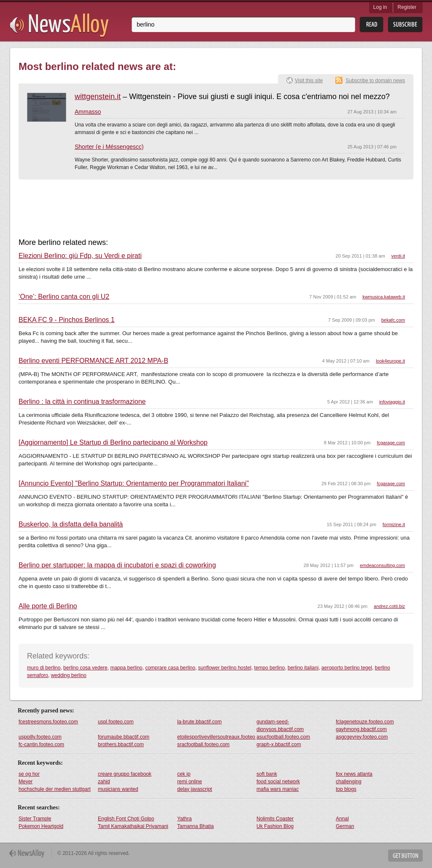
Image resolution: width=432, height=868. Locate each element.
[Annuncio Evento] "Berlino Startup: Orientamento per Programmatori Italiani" (134, 484)
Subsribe (405, 25)
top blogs (346, 789)
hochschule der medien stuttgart (55, 789)
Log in (380, 7)
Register (407, 7)
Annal (342, 819)
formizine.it (394, 524)
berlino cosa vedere (85, 668)
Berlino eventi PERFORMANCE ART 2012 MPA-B (93, 361)
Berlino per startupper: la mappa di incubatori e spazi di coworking (117, 565)
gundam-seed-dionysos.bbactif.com (280, 726)
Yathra (184, 819)
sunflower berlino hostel (225, 668)
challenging (349, 782)
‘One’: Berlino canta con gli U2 (64, 297)
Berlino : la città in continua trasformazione (82, 402)
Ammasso (88, 112)
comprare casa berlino (170, 668)
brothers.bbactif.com (121, 744)
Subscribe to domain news (375, 81)
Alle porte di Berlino (48, 606)
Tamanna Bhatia (196, 826)
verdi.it (398, 256)
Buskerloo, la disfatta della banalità (71, 524)
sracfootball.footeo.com (203, 744)
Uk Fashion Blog (275, 826)
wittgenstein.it (98, 97)
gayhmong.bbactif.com (361, 729)
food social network (278, 782)
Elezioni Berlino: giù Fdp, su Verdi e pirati (80, 256)
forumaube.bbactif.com (124, 737)
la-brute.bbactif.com (199, 722)
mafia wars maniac (278, 789)
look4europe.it (390, 361)
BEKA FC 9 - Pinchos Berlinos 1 (67, 320)
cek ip (184, 774)
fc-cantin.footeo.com (41, 744)
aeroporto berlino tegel (347, 668)
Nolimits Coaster (275, 819)
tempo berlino (269, 668)
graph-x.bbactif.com (279, 744)
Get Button (405, 856)
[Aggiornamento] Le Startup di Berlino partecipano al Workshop (113, 443)
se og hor (29, 774)
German (345, 826)
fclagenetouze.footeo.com (365, 722)
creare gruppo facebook (125, 774)
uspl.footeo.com (116, 722)
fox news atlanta (354, 774)
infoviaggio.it (392, 402)
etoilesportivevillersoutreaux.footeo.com (216, 737)
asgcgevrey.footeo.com (362, 737)
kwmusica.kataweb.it (384, 297)
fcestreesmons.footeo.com (48, 722)
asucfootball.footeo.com (283, 737)
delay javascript (195, 789)
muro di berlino (44, 668)
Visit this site (309, 81)
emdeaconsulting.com (382, 565)
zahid (104, 782)
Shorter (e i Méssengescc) (109, 147)
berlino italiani (303, 668)
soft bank (267, 774)
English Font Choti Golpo (126, 819)
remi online (190, 782)
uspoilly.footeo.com (40, 737)
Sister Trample (35, 819)
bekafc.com (393, 320)
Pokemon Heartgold (41, 826)
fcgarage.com (391, 443)
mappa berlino (126, 668)
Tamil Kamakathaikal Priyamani (133, 826)
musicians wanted (118, 789)
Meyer (26, 782)
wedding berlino (69, 675)
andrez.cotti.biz (389, 606)
